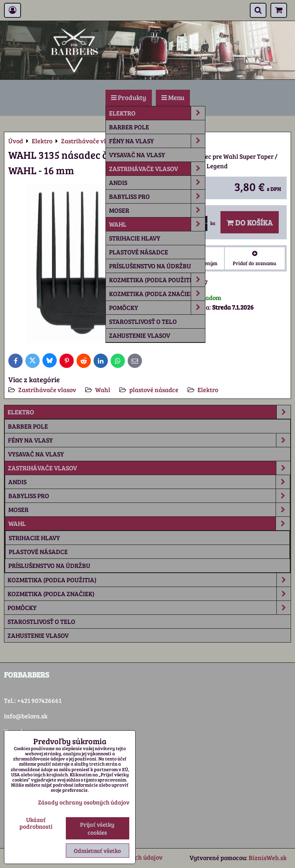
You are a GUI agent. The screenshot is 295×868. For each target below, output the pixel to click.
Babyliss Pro (157, 196)
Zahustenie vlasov (140, 335)
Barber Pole (129, 127)
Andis (157, 183)
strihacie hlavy (135, 238)
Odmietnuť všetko (97, 851)
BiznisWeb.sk (268, 857)
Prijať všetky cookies (97, 828)
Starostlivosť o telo (143, 321)
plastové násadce (139, 252)
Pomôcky (157, 308)
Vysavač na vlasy (137, 155)
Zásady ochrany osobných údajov (84, 802)
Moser (157, 210)
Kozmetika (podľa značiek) (157, 294)
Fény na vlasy (157, 141)
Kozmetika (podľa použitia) (157, 280)
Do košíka (250, 222)
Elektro (157, 113)
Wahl (157, 224)
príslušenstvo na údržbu (150, 266)
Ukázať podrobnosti (36, 823)
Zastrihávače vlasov (157, 169)
